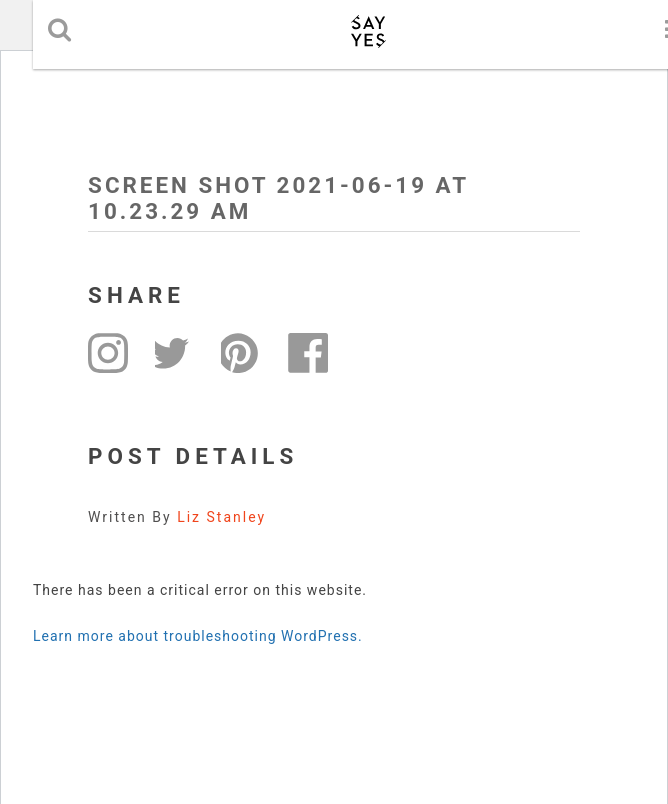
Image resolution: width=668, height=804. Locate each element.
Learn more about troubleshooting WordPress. (198, 636)
